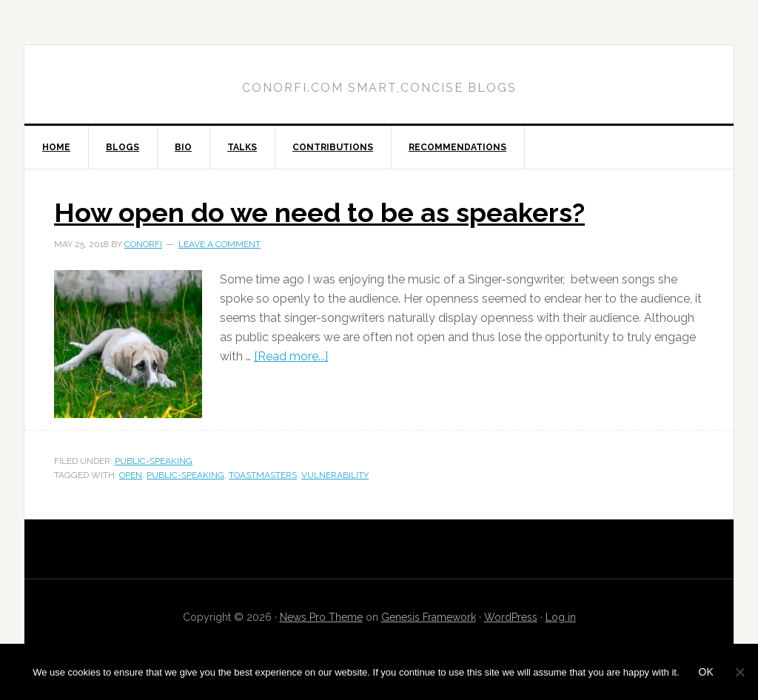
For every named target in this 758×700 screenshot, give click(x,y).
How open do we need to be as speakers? (319, 212)
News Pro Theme (321, 617)
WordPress (511, 617)
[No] (739, 672)
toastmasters (263, 475)
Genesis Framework (429, 617)
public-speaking (154, 461)
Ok (706, 672)
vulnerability (335, 475)
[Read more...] (291, 356)
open (131, 475)
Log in (561, 617)
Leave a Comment (219, 244)
